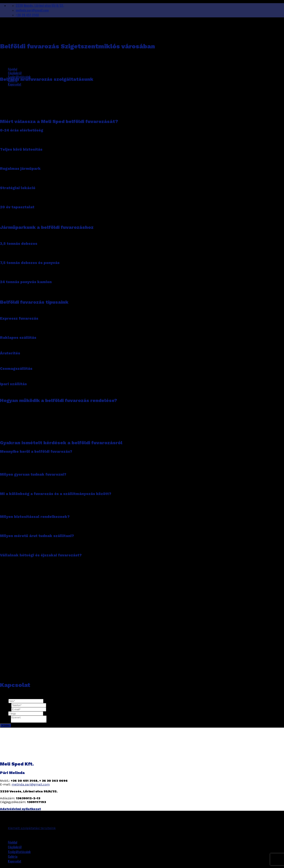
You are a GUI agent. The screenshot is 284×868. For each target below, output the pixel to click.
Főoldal (13, 844)
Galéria (13, 858)
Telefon (6, 705)
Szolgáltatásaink (19, 853)
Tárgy (4, 713)
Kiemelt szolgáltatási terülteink (32, 829)
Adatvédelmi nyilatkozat (20, 810)
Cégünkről (15, 73)
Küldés (6, 727)
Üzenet (5, 723)
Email (6, 709)
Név (4, 701)
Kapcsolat (15, 84)
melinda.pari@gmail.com (31, 786)
